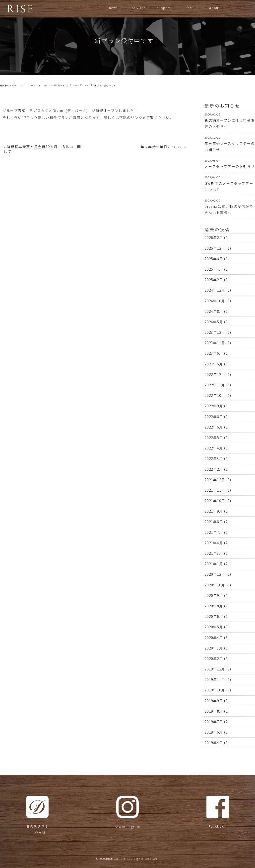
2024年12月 (215, 290)
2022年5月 (214, 437)
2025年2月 (214, 280)
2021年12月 (215, 480)
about (214, 8)
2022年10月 (215, 395)
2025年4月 (214, 269)
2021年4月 (214, 543)
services (139, 8)
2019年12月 (215, 669)
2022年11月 (215, 385)
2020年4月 (214, 638)
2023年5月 (214, 364)
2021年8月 (214, 522)
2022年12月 (215, 374)
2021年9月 (214, 511)
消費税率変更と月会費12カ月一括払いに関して (42, 149)
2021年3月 (214, 553)
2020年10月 (215, 585)
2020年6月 (214, 616)
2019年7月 (214, 722)
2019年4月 (214, 743)
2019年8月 (214, 711)
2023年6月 (214, 353)
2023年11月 (215, 343)
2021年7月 (214, 532)
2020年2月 (214, 658)
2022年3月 (214, 458)
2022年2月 (214, 469)
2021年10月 (215, 501)
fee (189, 8)
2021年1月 (214, 564)
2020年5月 (214, 627)
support (164, 8)
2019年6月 (214, 732)
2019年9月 (214, 701)
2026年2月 (214, 237)
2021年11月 (215, 490)
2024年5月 (214, 322)
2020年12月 (215, 574)
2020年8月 (214, 606)
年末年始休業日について (162, 147)
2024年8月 (214, 311)
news (113, 8)
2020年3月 (214, 648)
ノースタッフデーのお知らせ (230, 166)
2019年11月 (215, 679)
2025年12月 (215, 248)
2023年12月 (215, 332)
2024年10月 (215, 301)
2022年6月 (214, 427)
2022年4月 (214, 448)
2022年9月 (214, 406)
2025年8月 (214, 259)
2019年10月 (215, 690)
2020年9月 (214, 595)
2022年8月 (214, 417)
